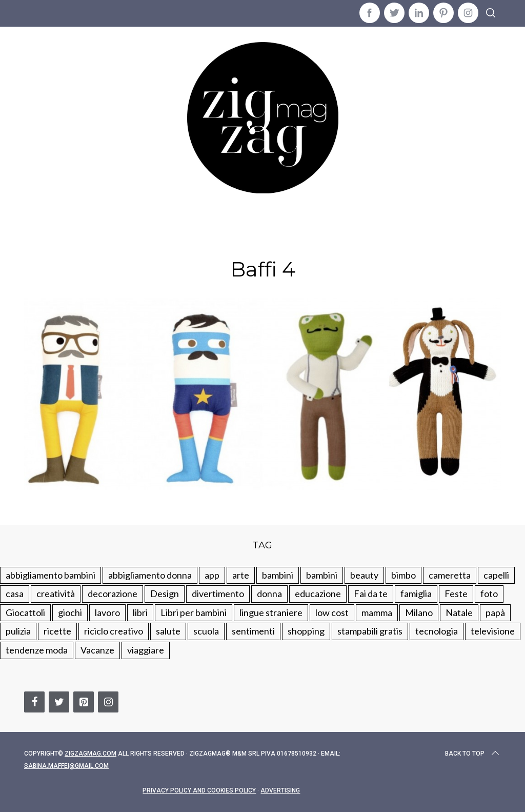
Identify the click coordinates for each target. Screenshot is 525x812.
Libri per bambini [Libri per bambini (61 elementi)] (194, 612)
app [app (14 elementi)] (212, 575)
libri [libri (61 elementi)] (140, 612)
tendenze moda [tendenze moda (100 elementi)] (37, 650)
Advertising (280, 790)
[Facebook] (34, 702)
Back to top (473, 754)
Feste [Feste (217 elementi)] (456, 593)
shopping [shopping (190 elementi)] (306, 631)
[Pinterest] (84, 702)
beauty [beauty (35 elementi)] (364, 575)
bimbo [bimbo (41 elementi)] (403, 575)
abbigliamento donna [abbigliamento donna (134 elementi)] (150, 575)
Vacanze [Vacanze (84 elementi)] (97, 650)
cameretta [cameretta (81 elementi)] (450, 575)
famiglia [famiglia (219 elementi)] (416, 593)
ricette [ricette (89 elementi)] (57, 631)
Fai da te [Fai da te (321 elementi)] (371, 593)
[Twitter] (59, 702)
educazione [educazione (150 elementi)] (318, 593)
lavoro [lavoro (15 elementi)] (107, 612)
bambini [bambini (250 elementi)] (278, 575)
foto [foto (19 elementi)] (489, 593)
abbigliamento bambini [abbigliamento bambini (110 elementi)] (51, 575)
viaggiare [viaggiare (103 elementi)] (146, 650)
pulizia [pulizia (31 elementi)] (18, 631)
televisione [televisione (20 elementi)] (493, 631)
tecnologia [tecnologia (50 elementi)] (437, 631)
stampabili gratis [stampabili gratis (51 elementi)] (370, 631)
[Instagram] (108, 702)
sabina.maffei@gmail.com (66, 766)
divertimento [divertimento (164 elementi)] (218, 593)
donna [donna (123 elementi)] (269, 593)
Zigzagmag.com (90, 754)
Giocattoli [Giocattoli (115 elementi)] (25, 612)
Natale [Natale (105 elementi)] (459, 612)
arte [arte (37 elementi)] (241, 575)
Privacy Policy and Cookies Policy (199, 790)
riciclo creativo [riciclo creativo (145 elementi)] (114, 631)
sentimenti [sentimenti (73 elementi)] (253, 631)
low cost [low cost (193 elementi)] (332, 612)
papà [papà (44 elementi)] (495, 612)
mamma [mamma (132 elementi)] (377, 612)
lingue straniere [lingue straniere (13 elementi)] (271, 612)
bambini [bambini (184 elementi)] (322, 575)
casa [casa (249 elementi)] (15, 593)
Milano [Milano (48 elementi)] (419, 612)
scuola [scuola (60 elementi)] (206, 631)
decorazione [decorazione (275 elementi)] (113, 593)
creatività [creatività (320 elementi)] (56, 593)
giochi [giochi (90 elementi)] (70, 612)
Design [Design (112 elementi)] (165, 593)
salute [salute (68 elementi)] (168, 631)
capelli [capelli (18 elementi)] (496, 575)
